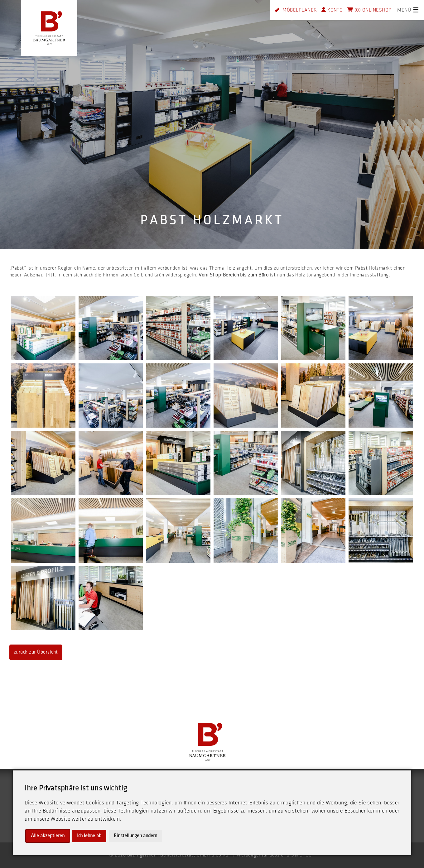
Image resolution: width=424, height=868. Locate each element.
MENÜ (404, 10)
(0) (354, 10)
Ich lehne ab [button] (89, 836)
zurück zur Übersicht (36, 652)
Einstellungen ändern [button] (135, 836)
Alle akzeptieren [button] (48, 836)
